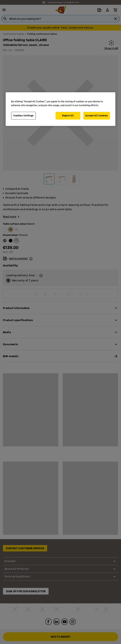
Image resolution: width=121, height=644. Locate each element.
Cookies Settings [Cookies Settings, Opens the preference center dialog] (23, 116)
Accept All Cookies (97, 116)
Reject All (68, 116)
